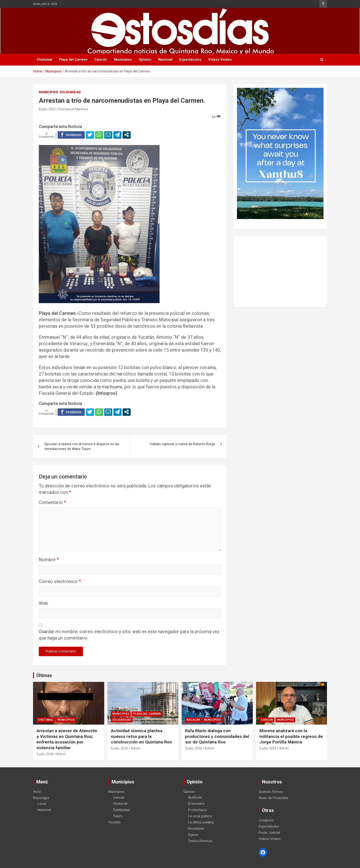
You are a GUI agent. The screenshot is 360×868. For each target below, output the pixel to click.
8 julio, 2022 (47, 109)
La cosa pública (200, 816)
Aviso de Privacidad (273, 798)
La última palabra (201, 822)
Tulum (118, 816)
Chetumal (44, 60)
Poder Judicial (269, 833)
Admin (61, 754)
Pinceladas (196, 828)
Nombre (49, 560)
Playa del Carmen (73, 60)
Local (42, 804)
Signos (193, 835)
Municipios (123, 60)
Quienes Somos (271, 792)
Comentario (52, 502)
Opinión (145, 60)
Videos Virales (220, 60)
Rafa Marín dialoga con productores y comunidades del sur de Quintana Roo (217, 736)
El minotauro (198, 810)
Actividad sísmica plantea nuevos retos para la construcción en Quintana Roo (141, 736)
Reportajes (41, 798)
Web (43, 603)
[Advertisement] (280, 272)
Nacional (165, 60)
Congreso (266, 820)
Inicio (37, 792)
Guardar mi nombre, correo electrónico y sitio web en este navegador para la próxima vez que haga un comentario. (129, 635)
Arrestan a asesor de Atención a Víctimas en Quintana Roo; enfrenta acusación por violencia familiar (67, 739)
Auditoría (195, 797)
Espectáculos (190, 60)
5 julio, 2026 (45, 754)
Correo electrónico (60, 581)
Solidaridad (70, 92)
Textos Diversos (200, 841)
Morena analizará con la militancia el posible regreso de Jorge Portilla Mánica (291, 736)
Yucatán (115, 822)
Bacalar (193, 720)
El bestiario (196, 804)
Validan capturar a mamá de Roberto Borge (182, 444)
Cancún (101, 60)
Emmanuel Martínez (73, 109)
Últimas (44, 675)
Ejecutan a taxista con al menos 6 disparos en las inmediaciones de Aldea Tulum (82, 446)
